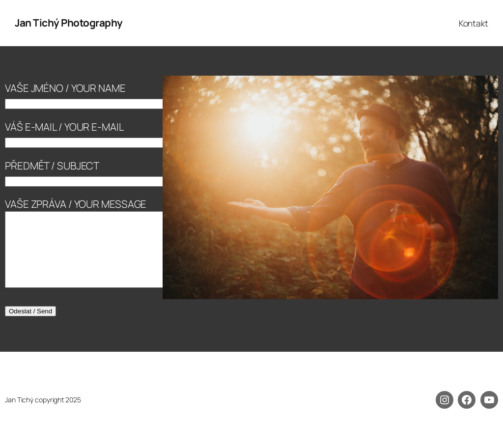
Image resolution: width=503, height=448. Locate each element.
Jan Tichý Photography (69, 23)
